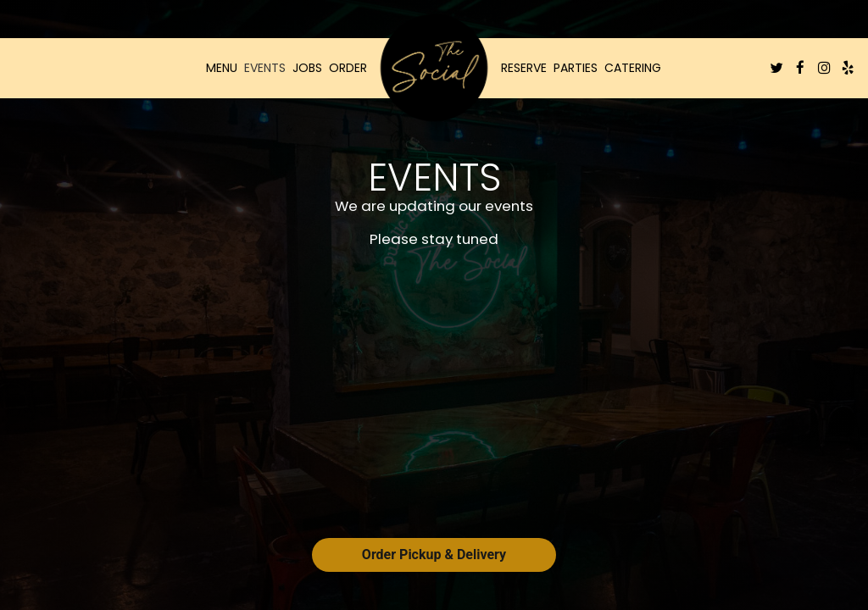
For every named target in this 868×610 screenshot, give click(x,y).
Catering (633, 68)
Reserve (524, 68)
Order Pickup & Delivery (434, 555)
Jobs (307, 68)
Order (348, 68)
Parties (576, 68)
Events (265, 68)
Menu (222, 68)
